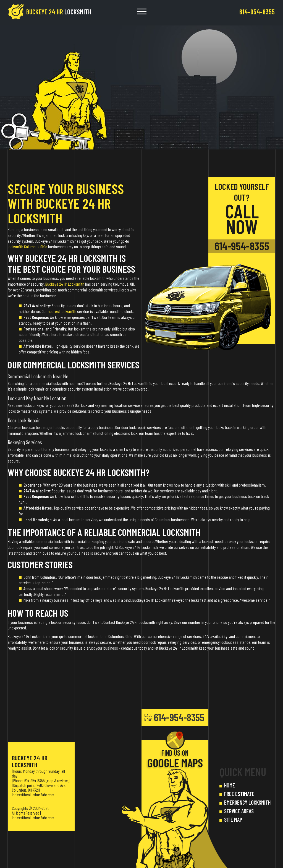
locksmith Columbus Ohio (27, 246)
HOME (230, 785)
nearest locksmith (62, 311)
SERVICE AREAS (239, 811)
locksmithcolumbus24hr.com (33, 795)
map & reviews (58, 781)
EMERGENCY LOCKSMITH (247, 802)
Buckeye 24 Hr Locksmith (65, 284)
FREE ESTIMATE (239, 794)
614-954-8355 (242, 246)
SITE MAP (233, 820)
